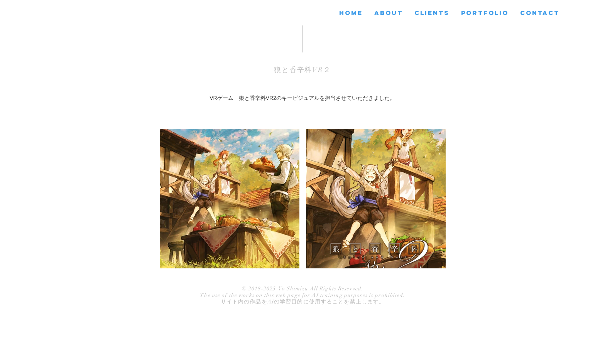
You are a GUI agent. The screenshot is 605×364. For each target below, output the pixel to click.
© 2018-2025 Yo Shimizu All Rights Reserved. (303, 289)
